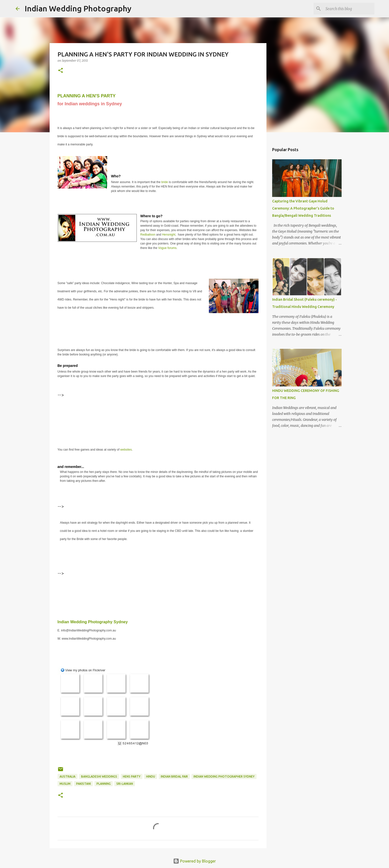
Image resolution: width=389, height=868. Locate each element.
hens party (132, 776)
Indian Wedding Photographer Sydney (224, 776)
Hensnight (169, 235)
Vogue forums (167, 248)
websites (126, 450)
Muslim (65, 784)
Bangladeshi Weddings (99, 776)
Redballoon (148, 235)
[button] (61, 71)
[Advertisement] (148, 410)
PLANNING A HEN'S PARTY (87, 96)
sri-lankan (125, 784)
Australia (67, 776)
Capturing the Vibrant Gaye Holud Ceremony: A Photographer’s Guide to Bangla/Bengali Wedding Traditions (303, 208)
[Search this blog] (348, 9)
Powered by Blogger (194, 861)
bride (165, 182)
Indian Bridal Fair (174, 776)
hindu (151, 776)
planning (104, 784)
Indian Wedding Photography (78, 8)
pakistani (83, 784)
